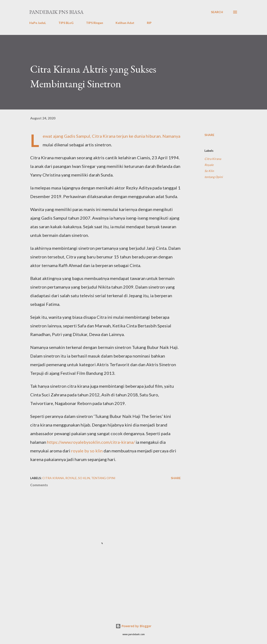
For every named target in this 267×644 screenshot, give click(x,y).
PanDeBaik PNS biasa (56, 12)
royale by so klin (87, 451)
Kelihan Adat (125, 23)
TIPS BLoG (66, 23)
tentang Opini (214, 177)
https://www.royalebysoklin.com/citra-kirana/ (91, 442)
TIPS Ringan (95, 23)
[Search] (217, 12)
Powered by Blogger (133, 626)
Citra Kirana (213, 159)
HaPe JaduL (38, 23)
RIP (149, 23)
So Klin (209, 171)
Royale (209, 165)
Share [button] (209, 135)
